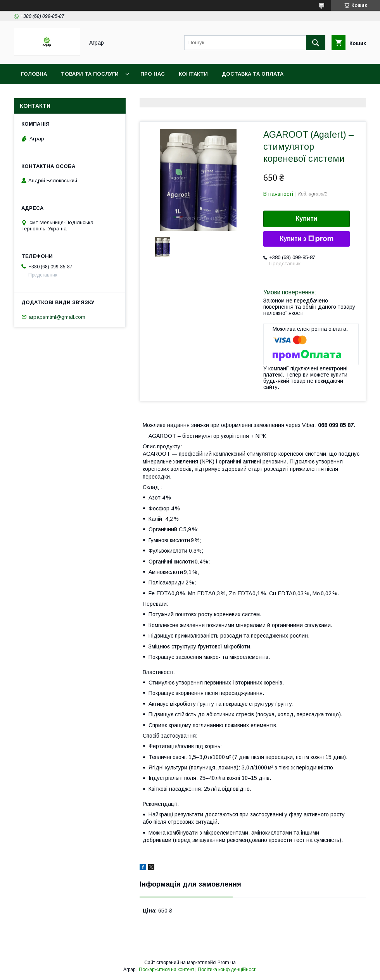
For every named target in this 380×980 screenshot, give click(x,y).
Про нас (153, 74)
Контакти (193, 74)
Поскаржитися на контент (167, 970)
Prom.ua (227, 963)
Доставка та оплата (253, 74)
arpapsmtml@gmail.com (57, 317)
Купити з (306, 239)
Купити (307, 219)
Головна (34, 74)
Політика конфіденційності (227, 970)
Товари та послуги (90, 74)
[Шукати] (316, 43)
